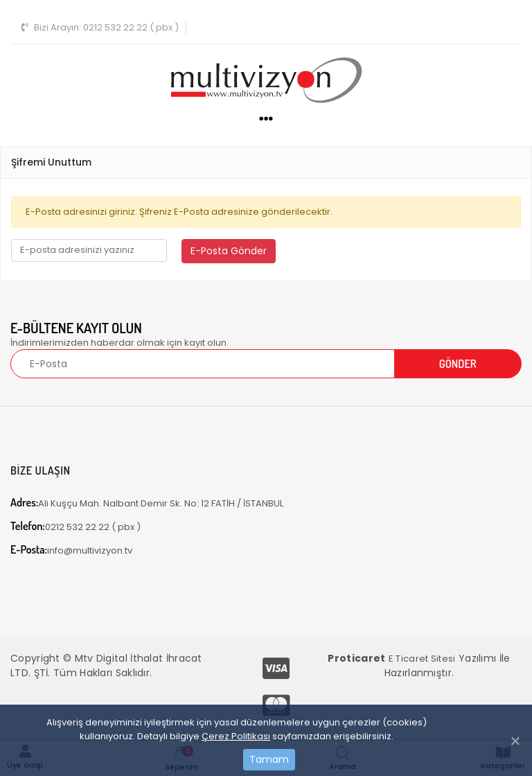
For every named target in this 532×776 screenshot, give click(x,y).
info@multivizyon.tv (71, 550)
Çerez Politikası (236, 736)
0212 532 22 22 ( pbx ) (100, 27)
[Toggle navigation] (503, 26)
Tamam (269, 759)
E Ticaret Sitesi (422, 659)
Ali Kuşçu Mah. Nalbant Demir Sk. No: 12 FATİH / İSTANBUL (147, 503)
